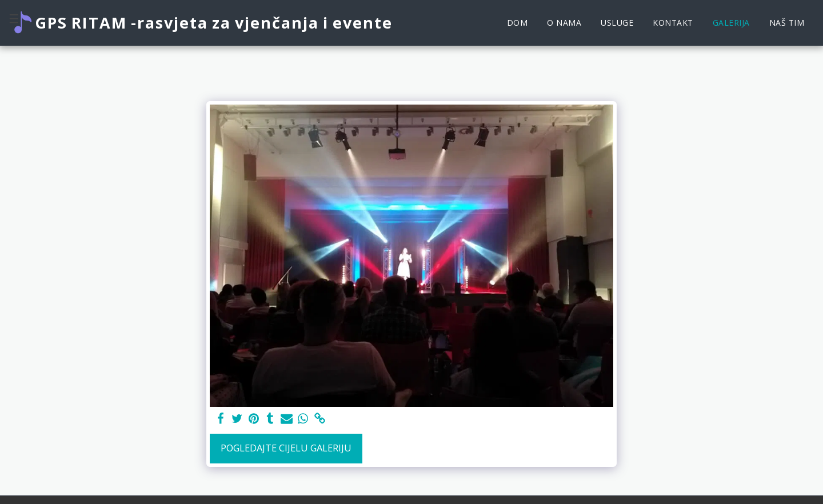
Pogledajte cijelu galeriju (286, 448)
